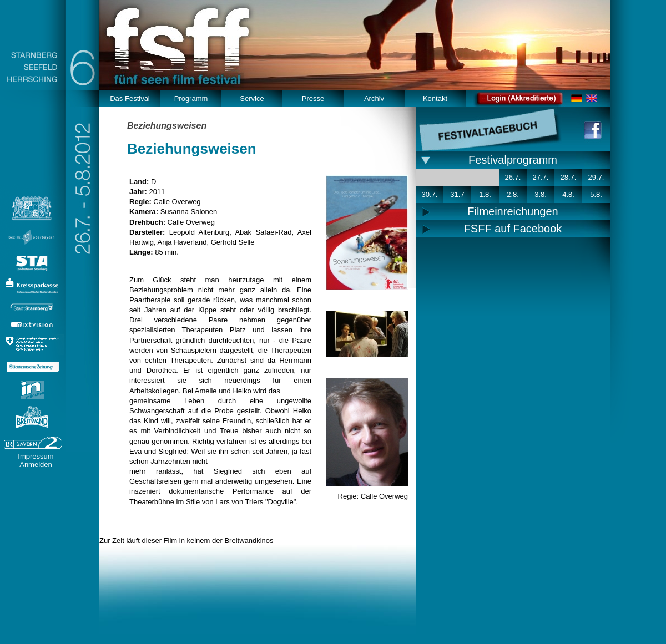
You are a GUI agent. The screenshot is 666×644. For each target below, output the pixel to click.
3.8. (541, 194)
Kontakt (435, 98)
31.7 (457, 194)
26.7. (513, 177)
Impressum (36, 456)
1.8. (485, 194)
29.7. (596, 177)
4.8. (568, 194)
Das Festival (130, 98)
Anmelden (36, 465)
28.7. (569, 177)
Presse (313, 98)
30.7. (430, 194)
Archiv (374, 98)
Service (252, 98)
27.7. (541, 177)
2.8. (513, 194)
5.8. (596, 194)
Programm (191, 98)
